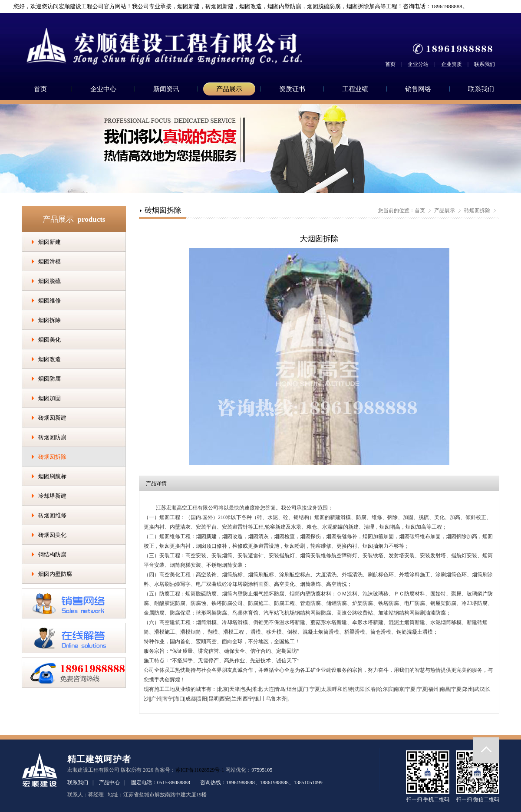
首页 (390, 64)
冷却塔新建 (52, 496)
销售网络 (418, 89)
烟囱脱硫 (49, 281)
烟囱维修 (49, 301)
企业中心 (103, 89)
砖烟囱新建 (52, 418)
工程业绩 (355, 89)
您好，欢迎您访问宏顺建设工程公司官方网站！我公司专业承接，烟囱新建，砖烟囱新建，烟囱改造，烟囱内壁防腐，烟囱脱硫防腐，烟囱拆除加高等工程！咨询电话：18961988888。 (237, 6)
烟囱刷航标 (52, 476)
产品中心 (109, 782)
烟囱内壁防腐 (55, 574)
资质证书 (292, 89)
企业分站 (418, 64)
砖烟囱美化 (52, 535)
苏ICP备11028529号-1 (200, 770)
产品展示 (229, 89)
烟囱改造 (49, 359)
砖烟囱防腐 (52, 437)
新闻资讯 (166, 89)
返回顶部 (486, 750)
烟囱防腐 (49, 379)
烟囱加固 (49, 398)
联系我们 (485, 64)
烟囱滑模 (49, 261)
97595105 (262, 770)
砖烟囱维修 (52, 515)
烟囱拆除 (49, 320)
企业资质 (452, 64)
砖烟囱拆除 (52, 457)
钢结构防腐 (52, 554)
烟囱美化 (49, 340)
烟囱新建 (49, 242)
